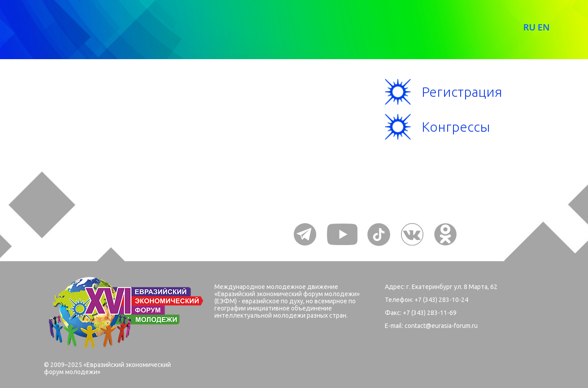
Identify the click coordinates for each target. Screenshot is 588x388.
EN (543, 27)
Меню (76, 108)
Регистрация (462, 92)
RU (529, 27)
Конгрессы (456, 127)
